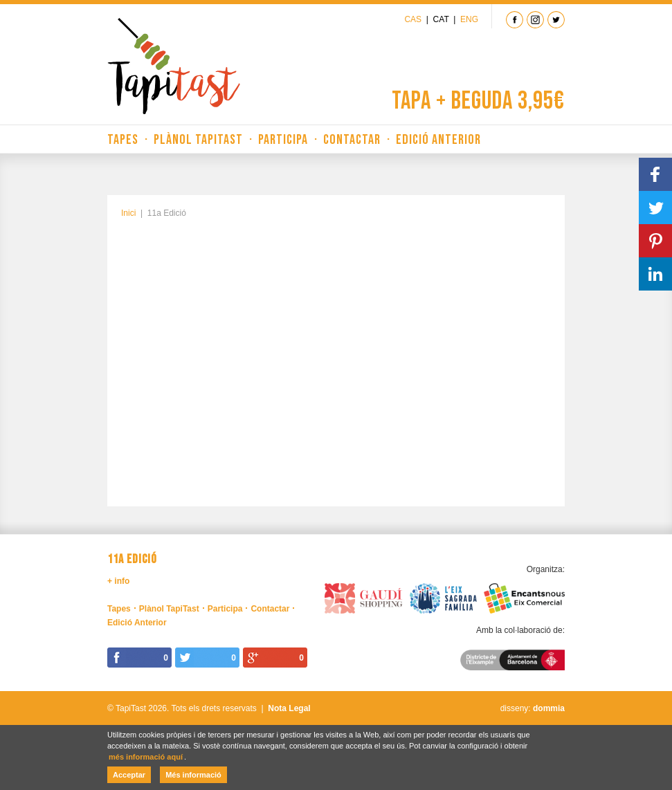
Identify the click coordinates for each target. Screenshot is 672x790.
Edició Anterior (438, 140)
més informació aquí (146, 757)
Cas (413, 19)
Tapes (123, 140)
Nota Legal (289, 708)
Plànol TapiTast (198, 140)
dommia (549, 708)
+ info (118, 581)
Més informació (193, 775)
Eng (469, 19)
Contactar (352, 140)
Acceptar (129, 775)
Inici (128, 213)
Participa (283, 140)
